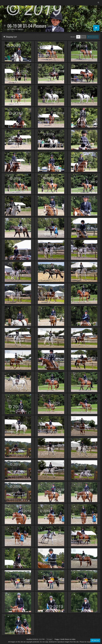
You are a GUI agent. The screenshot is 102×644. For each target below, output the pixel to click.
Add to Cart (8, 44)
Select (73, 37)
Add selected (93, 37)
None (83, 37)
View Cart (96, 640)
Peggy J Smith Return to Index (65, 639)
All (78, 37)
